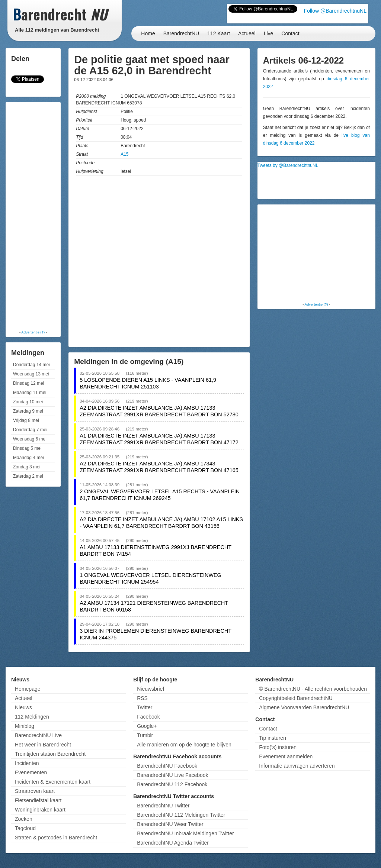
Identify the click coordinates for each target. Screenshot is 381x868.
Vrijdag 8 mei (26, 420)
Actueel (247, 33)
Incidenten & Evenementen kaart (53, 782)
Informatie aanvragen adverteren (297, 766)
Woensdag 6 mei (30, 439)
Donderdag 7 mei (30, 430)
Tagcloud (25, 828)
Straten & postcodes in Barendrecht (56, 838)
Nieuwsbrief (151, 689)
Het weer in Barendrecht (43, 745)
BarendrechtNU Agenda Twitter (173, 843)
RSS (142, 698)
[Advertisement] (37, 216)
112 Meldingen (32, 717)
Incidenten (27, 763)
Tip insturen (273, 738)
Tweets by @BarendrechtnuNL (288, 165)
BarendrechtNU (181, 33)
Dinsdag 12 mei (28, 383)
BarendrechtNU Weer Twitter (170, 824)
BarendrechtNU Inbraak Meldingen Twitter (185, 833)
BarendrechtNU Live (38, 735)
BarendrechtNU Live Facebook (172, 775)
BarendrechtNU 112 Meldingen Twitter (181, 815)
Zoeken (24, 819)
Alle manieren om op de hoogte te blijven (184, 745)
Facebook (148, 717)
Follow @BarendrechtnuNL (335, 11)
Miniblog (25, 726)
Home (148, 33)
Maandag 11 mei (30, 393)
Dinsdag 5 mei (27, 448)
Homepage (28, 689)
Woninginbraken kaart (40, 810)
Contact (290, 33)
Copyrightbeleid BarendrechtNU (296, 698)
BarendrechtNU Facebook (167, 766)
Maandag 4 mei (28, 458)
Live (269, 33)
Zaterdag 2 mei (28, 476)
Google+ (147, 726)
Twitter (145, 707)
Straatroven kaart (35, 791)
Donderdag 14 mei (31, 365)
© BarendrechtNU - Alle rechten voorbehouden (313, 689)
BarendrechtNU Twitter (163, 806)
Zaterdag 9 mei (28, 411)
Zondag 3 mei (27, 467)
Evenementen (31, 772)
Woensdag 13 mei (31, 374)
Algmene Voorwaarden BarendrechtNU (304, 707)
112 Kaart (219, 33)
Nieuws (23, 707)
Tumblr (145, 735)
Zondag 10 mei (28, 402)
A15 (124, 154)
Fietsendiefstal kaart (38, 800)
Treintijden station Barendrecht (50, 754)
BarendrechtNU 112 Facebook (172, 784)
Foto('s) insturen (278, 747)
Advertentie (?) (33, 332)
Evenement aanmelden (286, 756)
